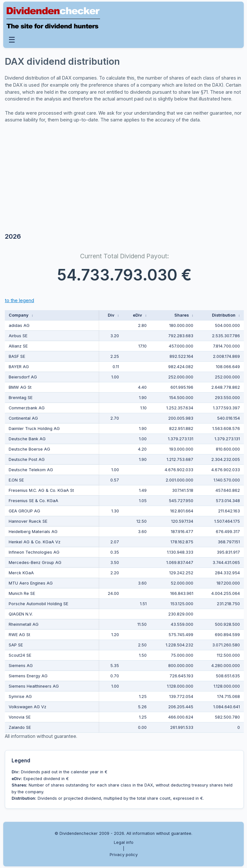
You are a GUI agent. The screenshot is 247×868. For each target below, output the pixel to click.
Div (113, 315)
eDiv (140, 315)
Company (21, 315)
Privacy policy (124, 855)
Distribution (226, 315)
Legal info (124, 842)
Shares (184, 315)
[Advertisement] (53, 179)
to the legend (19, 300)
